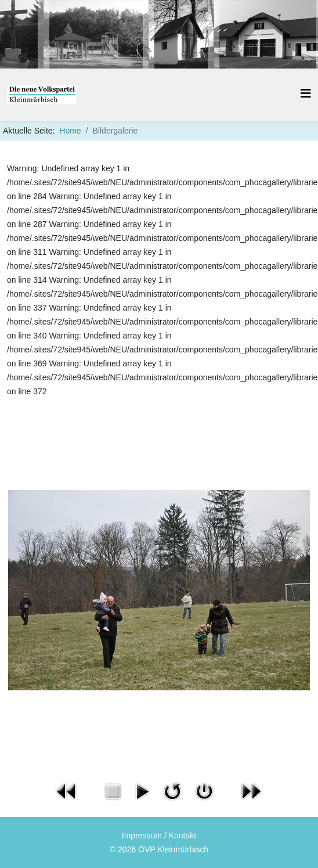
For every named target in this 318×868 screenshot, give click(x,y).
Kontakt (183, 835)
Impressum (142, 835)
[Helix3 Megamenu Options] (306, 94)
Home (70, 131)
